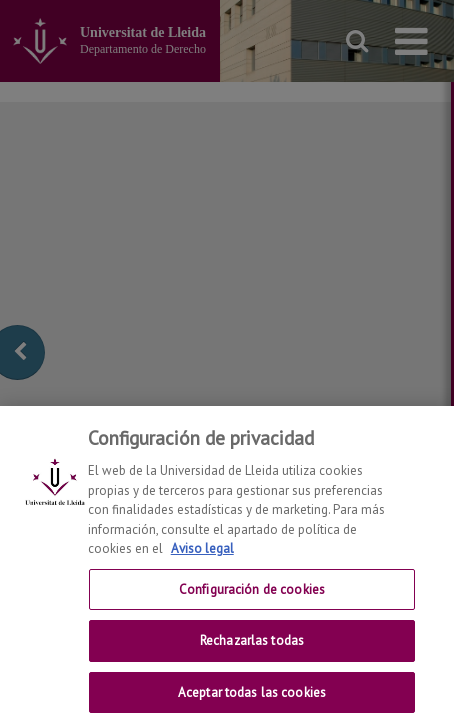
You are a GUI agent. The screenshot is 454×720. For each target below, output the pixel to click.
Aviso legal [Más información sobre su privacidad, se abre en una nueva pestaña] (202, 562)
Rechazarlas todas (252, 654)
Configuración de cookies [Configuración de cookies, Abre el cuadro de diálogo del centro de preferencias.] (252, 602)
